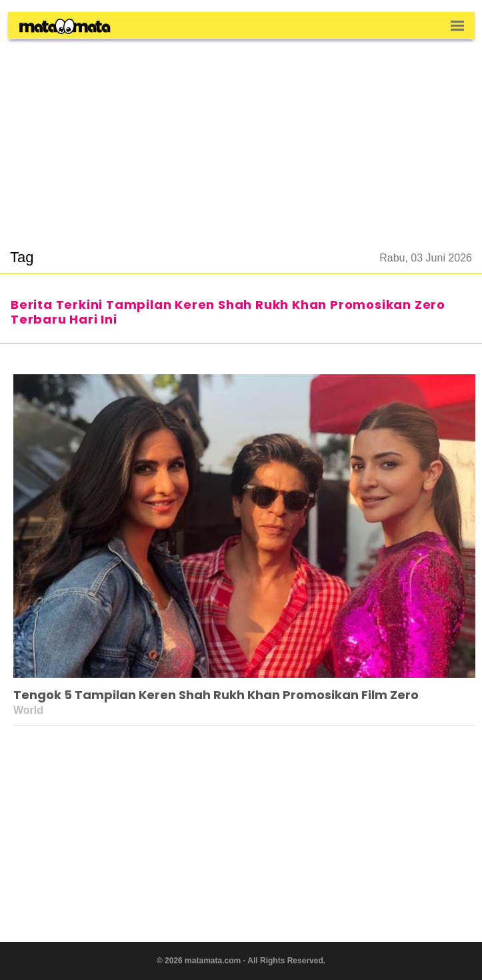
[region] (241, 136)
